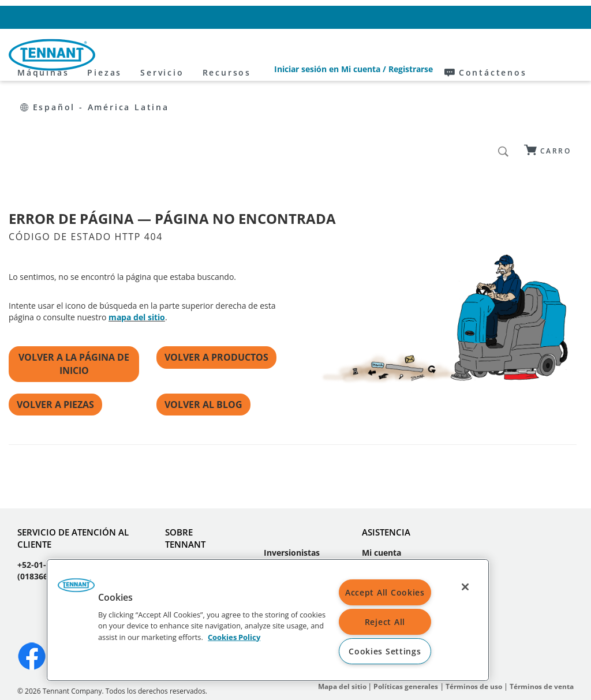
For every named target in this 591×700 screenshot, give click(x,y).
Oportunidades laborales (195, 535)
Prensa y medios (281, 506)
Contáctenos (429, 17)
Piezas (208, 55)
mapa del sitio (137, 247)
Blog (174, 512)
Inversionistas (292, 483)
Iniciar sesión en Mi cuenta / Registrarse (314, 17)
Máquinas (147, 55)
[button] (76, 589)
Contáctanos (387, 500)
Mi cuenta (381, 483)
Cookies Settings (385, 651)
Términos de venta (542, 617)
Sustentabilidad (295, 546)
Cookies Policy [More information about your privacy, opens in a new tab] (234, 637)
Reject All (385, 622)
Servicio (266, 55)
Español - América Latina (525, 17)
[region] (268, 620)
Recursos (330, 55)
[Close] (465, 587)
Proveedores (289, 529)
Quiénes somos (196, 495)
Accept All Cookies (385, 592)
